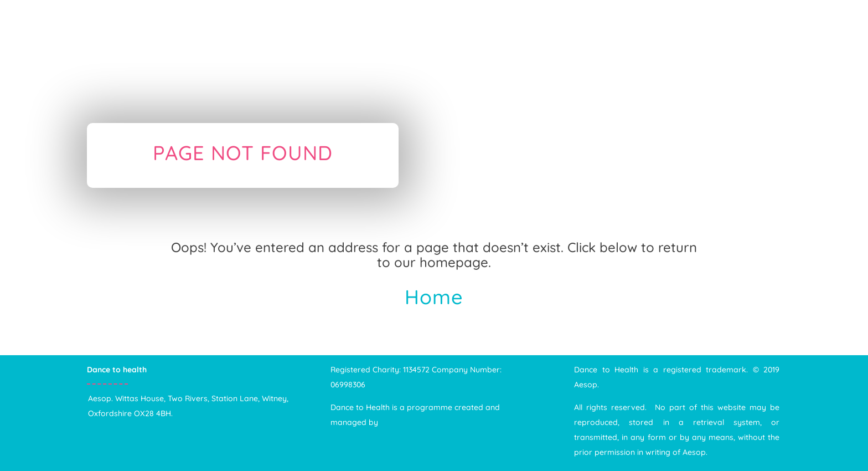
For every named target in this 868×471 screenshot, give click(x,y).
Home (434, 297)
